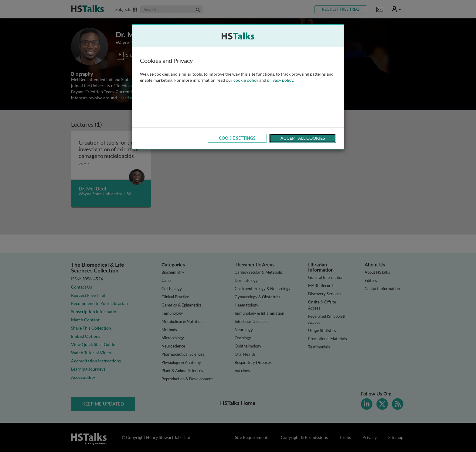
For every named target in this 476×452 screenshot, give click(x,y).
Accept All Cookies (303, 138)
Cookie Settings (237, 138)
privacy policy (280, 80)
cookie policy (246, 80)
